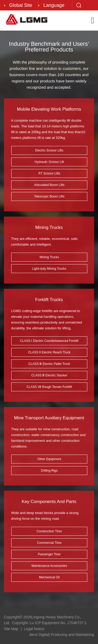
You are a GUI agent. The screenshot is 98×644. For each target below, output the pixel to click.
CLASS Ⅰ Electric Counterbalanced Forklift (49, 341)
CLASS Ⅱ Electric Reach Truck (49, 352)
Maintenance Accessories (49, 566)
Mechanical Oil (49, 577)
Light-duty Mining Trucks (49, 269)
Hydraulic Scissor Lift (49, 162)
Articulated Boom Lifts (49, 185)
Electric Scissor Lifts (49, 150)
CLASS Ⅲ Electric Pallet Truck (49, 364)
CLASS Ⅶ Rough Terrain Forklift (49, 387)
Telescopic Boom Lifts (49, 196)
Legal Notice (34, 629)
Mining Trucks (49, 257)
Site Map (11, 629)
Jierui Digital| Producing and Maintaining (61, 635)
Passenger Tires (49, 554)
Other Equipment (49, 459)
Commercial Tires (49, 543)
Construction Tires (49, 531)
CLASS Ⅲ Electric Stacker (49, 375)
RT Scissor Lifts (49, 173)
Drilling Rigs (49, 471)
